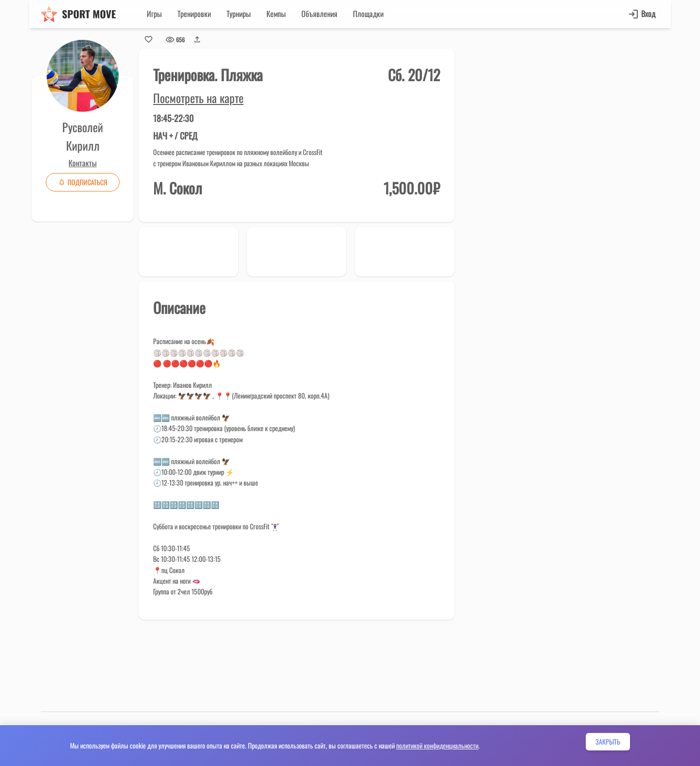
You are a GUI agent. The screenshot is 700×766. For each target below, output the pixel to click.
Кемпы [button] (276, 14)
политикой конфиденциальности (437, 745)
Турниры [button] (239, 14)
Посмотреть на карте (198, 98)
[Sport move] (78, 14)
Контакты (83, 163)
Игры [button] (154, 14)
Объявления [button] (319, 14)
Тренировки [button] (194, 14)
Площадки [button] (368, 14)
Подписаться (83, 182)
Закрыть (608, 741)
